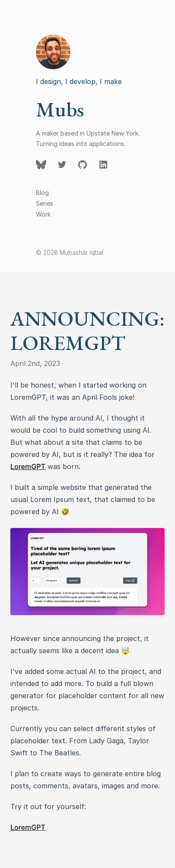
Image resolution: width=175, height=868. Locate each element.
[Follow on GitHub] (83, 165)
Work (43, 214)
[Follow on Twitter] (41, 165)
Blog (42, 193)
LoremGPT (28, 466)
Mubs (60, 109)
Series (45, 203)
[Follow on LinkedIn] (103, 165)
